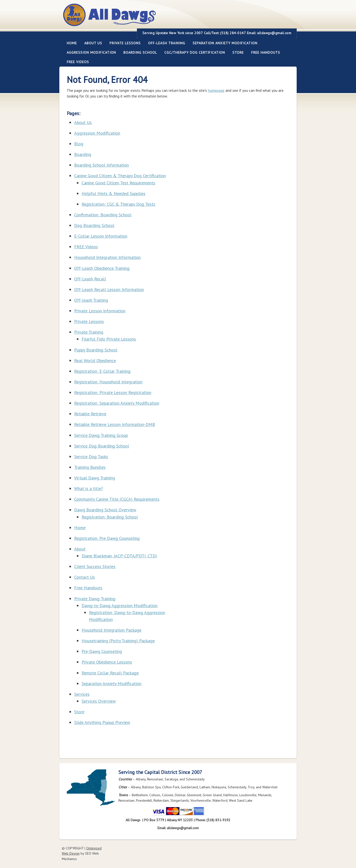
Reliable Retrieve (90, 414)
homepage (216, 90)
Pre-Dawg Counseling (102, 651)
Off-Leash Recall (90, 279)
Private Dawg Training (95, 599)
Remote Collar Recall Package (110, 673)
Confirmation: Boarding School (103, 215)
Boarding (83, 154)
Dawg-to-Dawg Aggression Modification (120, 606)
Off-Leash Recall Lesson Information (109, 289)
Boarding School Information (101, 165)
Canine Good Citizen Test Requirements (118, 183)
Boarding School (138, 52)
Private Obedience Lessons (107, 662)
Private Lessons (123, 43)
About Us (91, 43)
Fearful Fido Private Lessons (109, 339)
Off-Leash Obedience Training (102, 268)
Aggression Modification (89, 52)
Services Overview (99, 701)
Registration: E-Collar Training (102, 371)
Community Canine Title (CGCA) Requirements (117, 499)
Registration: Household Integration (108, 382)
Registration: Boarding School (110, 517)
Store (238, 52)
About (80, 549)
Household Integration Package (111, 630)
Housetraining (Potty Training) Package (118, 641)
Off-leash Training (165, 43)
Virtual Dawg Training (95, 478)
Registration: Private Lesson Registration (113, 392)
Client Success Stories (95, 566)
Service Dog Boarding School (102, 446)
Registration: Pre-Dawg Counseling (107, 538)
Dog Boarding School (94, 225)
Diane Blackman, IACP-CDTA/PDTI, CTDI (119, 556)
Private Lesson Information (100, 311)
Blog (79, 144)
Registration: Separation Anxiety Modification (117, 403)
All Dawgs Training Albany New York (136, 18)
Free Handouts (266, 52)
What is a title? (89, 488)
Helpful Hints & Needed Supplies (113, 193)
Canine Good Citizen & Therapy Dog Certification (120, 176)
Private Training (89, 332)
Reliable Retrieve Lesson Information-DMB (115, 424)
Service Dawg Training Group (101, 435)
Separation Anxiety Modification (225, 43)
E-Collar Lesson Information (101, 236)
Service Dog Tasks (91, 457)
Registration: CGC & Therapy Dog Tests (118, 204)
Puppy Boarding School (96, 350)
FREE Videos (78, 62)
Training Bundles (90, 467)
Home (72, 43)
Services (82, 694)
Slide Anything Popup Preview (102, 722)
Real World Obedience (95, 360)
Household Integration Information (107, 257)
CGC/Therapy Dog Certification (195, 52)
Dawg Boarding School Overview (105, 510)
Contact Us (85, 577)
